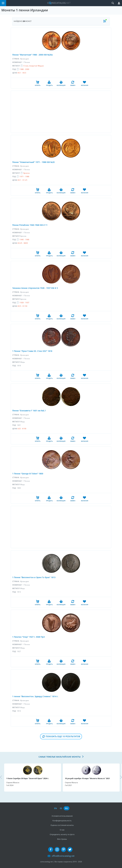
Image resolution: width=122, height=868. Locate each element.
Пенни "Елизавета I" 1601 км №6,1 (29, 411)
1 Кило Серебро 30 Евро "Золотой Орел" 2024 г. (28, 778)
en (55, 808)
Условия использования (62, 816)
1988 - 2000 (24, 69)
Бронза (27, 173)
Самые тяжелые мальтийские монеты (60, 757)
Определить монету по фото (62, 834)
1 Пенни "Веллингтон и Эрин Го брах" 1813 (34, 577)
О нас (62, 830)
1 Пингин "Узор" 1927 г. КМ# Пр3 (28, 637)
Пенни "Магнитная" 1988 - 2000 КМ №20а (32, 55)
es (61, 808)
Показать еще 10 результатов (63, 736)
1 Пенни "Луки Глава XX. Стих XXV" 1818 (32, 351)
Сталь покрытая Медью (34, 66)
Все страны (62, 839)
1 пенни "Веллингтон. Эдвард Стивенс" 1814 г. (35, 696)
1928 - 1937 (24, 303)
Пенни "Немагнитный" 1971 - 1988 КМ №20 (33, 162)
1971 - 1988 (24, 177)
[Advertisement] (61, 112)
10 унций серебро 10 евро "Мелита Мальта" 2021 (87, 778)
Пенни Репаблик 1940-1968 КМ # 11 (30, 225)
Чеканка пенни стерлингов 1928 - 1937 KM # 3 (35, 288)
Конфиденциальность (62, 821)
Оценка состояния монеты (62, 825)
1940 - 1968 (24, 240)
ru (67, 808)
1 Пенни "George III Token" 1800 (28, 474)
